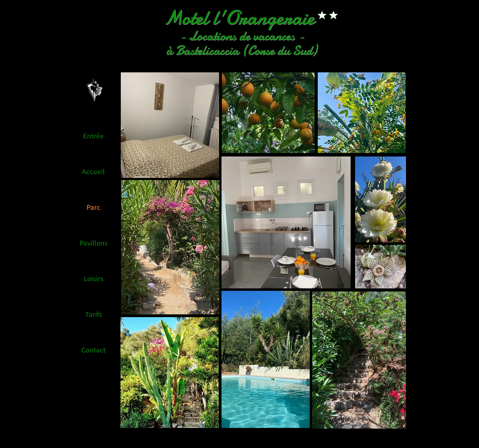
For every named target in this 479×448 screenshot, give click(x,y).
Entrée (93, 136)
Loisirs (94, 279)
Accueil (93, 172)
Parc (93, 207)
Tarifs (94, 314)
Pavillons (94, 243)
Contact (93, 350)
